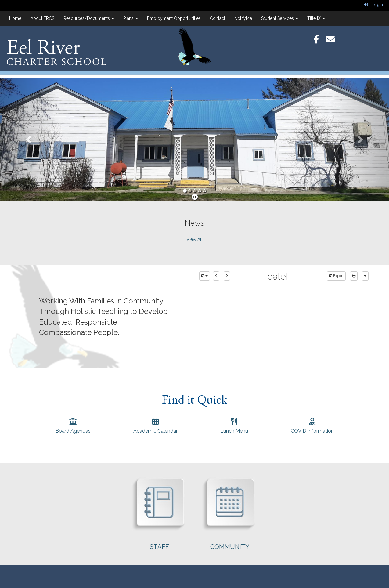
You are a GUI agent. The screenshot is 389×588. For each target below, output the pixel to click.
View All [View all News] (194, 239)
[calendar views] (365, 276)
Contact (218, 18)
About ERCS (42, 18)
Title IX (316, 18)
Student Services (280, 18)
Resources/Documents (89, 18)
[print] (354, 276)
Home (15, 18)
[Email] (333, 41)
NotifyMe (243, 18)
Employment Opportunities (174, 18)
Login (373, 5)
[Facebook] (320, 41)
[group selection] (205, 276)
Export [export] (336, 276)
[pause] (195, 197)
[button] (29, 139)
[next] (227, 276)
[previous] (216, 276)
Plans (131, 18)
